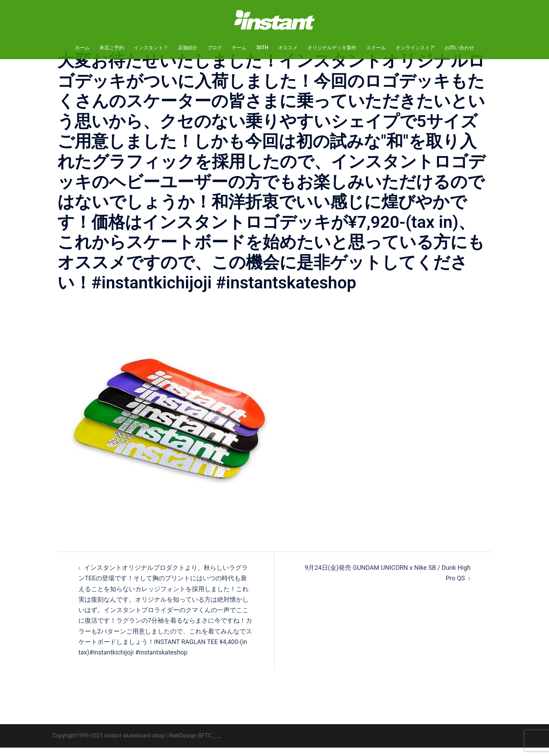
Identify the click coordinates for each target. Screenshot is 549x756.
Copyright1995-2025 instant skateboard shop (108, 744)
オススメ (288, 48)
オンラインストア (415, 48)
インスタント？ (151, 48)
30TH (262, 48)
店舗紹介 (188, 48)
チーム (239, 48)
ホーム (82, 48)
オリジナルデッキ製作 (332, 48)
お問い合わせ (459, 48)
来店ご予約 (112, 48)
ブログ (215, 48)
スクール (376, 48)
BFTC (205, 744)
